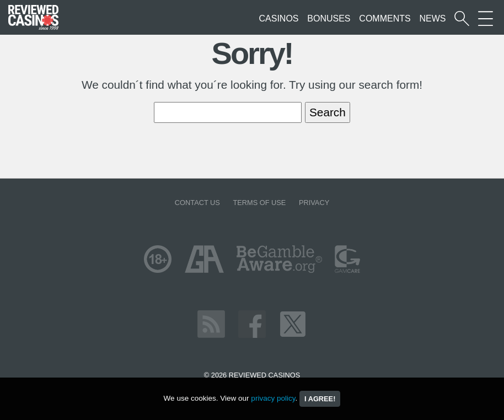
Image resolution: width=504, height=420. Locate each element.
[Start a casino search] (462, 18)
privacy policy (273, 398)
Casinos (279, 18)
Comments (385, 18)
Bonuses (329, 18)
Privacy (314, 203)
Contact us (197, 203)
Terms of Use (259, 203)
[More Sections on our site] (486, 18)
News (432, 18)
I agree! (320, 399)
